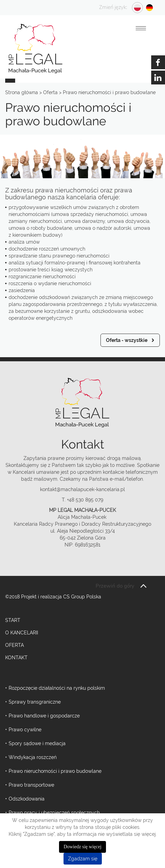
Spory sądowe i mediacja (37, 743)
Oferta (14, 645)
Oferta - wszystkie (127, 340)
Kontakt (16, 658)
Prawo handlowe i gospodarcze (44, 716)
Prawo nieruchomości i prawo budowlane (55, 771)
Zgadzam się (83, 859)
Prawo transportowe (31, 785)
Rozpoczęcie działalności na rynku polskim (57, 688)
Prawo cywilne (25, 730)
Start (13, 620)
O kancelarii (22, 633)
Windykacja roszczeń (33, 757)
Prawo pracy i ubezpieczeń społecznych (54, 813)
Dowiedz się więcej (82, 847)
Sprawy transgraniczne (35, 702)
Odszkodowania (27, 799)
